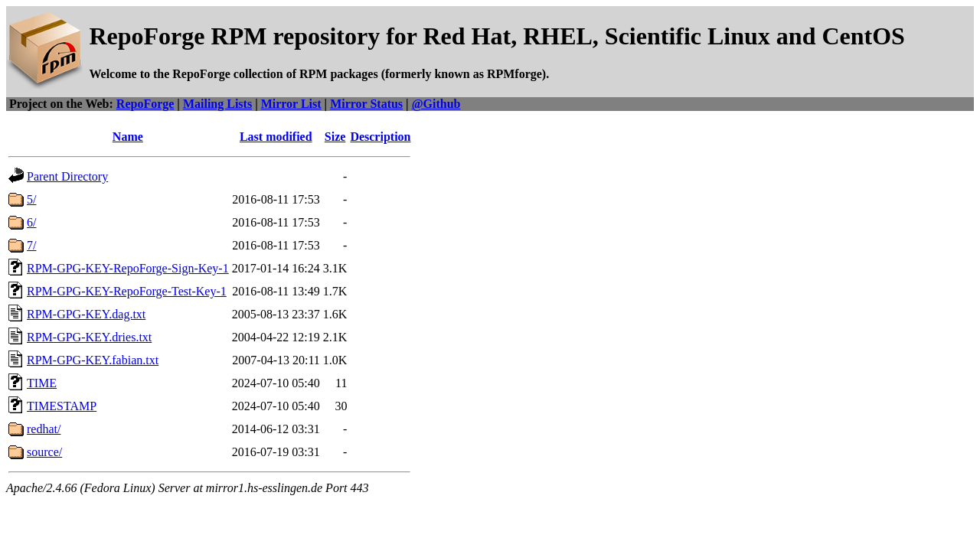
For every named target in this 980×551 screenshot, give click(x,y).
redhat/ (44, 429)
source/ (44, 452)
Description (380, 137)
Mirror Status (366, 104)
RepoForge (145, 104)
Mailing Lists (217, 104)
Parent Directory (67, 176)
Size (335, 137)
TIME (42, 383)
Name (128, 137)
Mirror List (291, 104)
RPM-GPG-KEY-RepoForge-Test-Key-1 (127, 291)
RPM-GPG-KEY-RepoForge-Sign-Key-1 (128, 268)
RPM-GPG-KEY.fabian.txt (93, 360)
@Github (436, 104)
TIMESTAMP (62, 406)
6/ (31, 222)
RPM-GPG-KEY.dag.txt (86, 314)
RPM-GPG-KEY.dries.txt (89, 337)
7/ (31, 245)
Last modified (276, 137)
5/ (31, 199)
